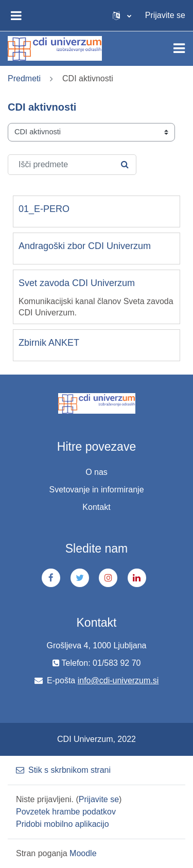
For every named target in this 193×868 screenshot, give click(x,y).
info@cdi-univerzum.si (118, 680)
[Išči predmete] (72, 165)
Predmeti (24, 78)
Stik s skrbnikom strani (63, 770)
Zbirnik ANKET (49, 343)
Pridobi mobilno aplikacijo (63, 824)
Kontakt (96, 507)
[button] (122, 15)
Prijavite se (165, 15)
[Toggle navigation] (179, 48)
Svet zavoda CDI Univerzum (77, 283)
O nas (97, 472)
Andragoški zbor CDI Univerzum (85, 246)
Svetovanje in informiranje (96, 490)
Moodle (83, 853)
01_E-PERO (44, 209)
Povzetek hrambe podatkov (66, 812)
